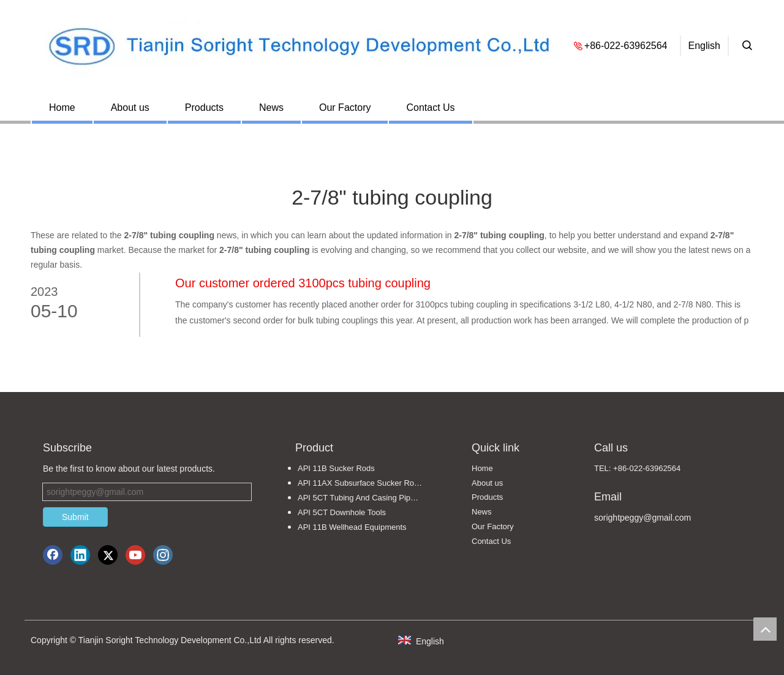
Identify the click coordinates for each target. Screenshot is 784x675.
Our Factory (345, 107)
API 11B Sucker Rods (336, 468)
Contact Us (430, 107)
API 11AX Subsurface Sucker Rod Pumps (366, 483)
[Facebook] (53, 555)
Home (62, 107)
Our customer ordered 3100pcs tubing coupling (303, 283)
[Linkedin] (80, 555)
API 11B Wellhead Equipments (352, 527)
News (271, 107)
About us (130, 107)
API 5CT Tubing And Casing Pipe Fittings (366, 498)
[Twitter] (108, 555)
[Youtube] (135, 555)
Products (204, 107)
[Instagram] (163, 555)
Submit (75, 517)
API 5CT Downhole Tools (342, 512)
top (765, 629)
